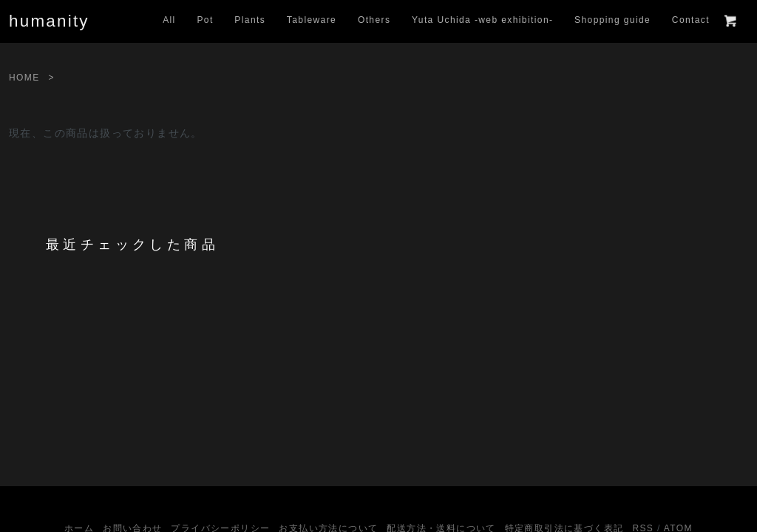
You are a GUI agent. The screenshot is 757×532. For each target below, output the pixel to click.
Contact (691, 20)
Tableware (312, 20)
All (169, 20)
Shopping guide (612, 20)
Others (374, 20)
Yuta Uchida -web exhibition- (482, 20)
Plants (250, 20)
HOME (24, 78)
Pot (205, 20)
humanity (49, 21)
